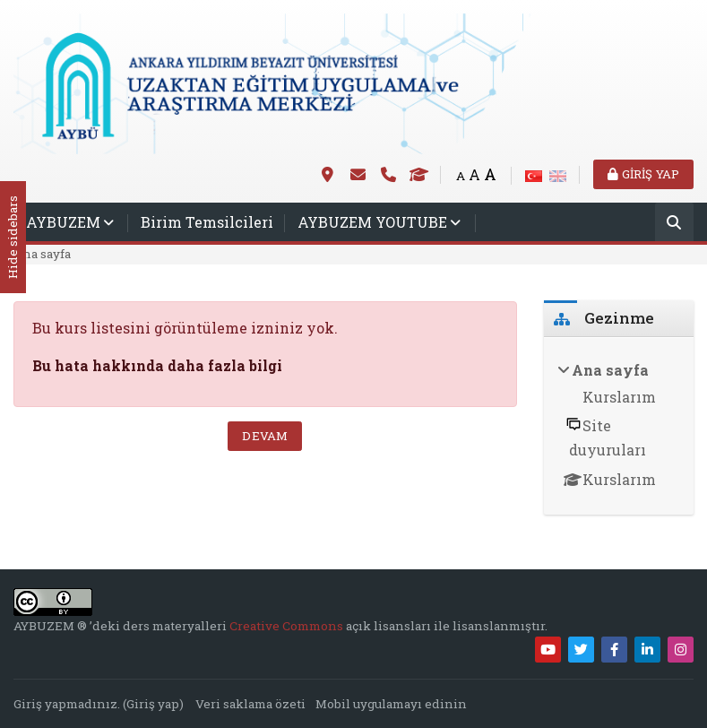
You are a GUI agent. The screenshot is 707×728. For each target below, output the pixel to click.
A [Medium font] (474, 174)
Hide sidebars (13, 238)
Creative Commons (288, 626)
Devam (265, 436)
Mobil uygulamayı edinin (391, 704)
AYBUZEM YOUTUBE (372, 222)
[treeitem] (619, 426)
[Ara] (674, 224)
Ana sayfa (42, 254)
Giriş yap (643, 174)
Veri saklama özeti (250, 704)
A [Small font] (461, 176)
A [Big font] (490, 174)
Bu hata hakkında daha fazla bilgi (157, 365)
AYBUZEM (63, 222)
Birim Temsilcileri (207, 222)
